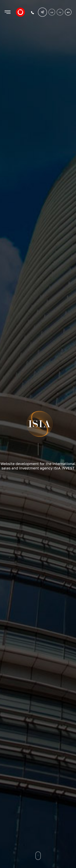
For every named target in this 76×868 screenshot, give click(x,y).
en (68, 12)
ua (52, 12)
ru (60, 12)
